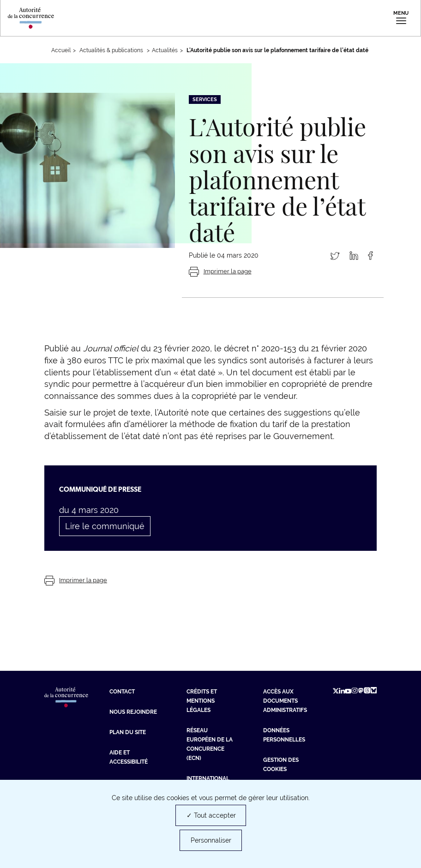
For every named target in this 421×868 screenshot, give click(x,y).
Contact (122, 692)
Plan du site (128, 732)
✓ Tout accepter (211, 815)
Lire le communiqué (105, 526)
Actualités (165, 50)
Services (205, 99)
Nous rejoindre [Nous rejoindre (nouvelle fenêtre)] (133, 712)
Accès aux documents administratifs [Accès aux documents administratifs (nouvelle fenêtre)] (285, 701)
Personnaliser (211, 840)
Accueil (61, 50)
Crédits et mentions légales (202, 701)
